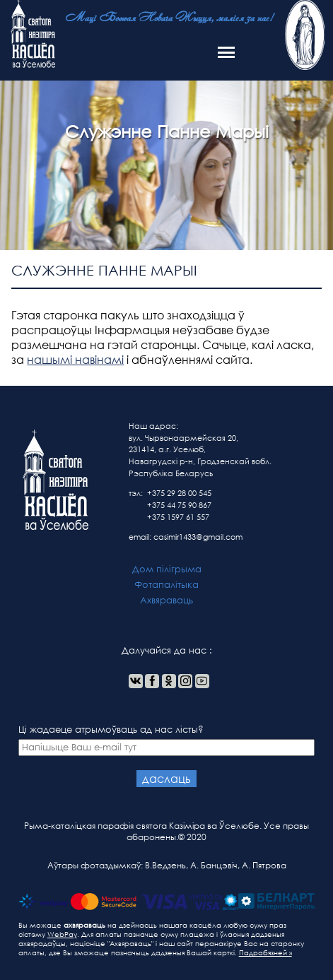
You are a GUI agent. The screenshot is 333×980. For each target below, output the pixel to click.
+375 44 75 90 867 (179, 505)
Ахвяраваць (166, 600)
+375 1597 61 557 (178, 517)
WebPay (62, 934)
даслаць (166, 778)
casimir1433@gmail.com (198, 537)
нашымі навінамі (75, 359)
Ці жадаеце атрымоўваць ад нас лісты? (167, 740)
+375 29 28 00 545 (179, 493)
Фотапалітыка (166, 585)
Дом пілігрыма (167, 569)
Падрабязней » (265, 953)
